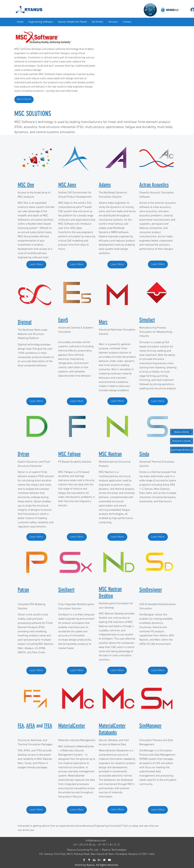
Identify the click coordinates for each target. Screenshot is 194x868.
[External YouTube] (137, 66)
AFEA (31, 726)
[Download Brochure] (182, 450)
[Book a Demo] (182, 432)
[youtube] (109, 860)
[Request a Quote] (182, 441)
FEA (21, 726)
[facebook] (84, 860)
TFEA (48, 726)
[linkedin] (94, 860)
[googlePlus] (99, 860)
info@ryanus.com (96, 841)
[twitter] (104, 860)
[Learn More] (36, 265)
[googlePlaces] (89, 860)
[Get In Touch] (24, 99)
